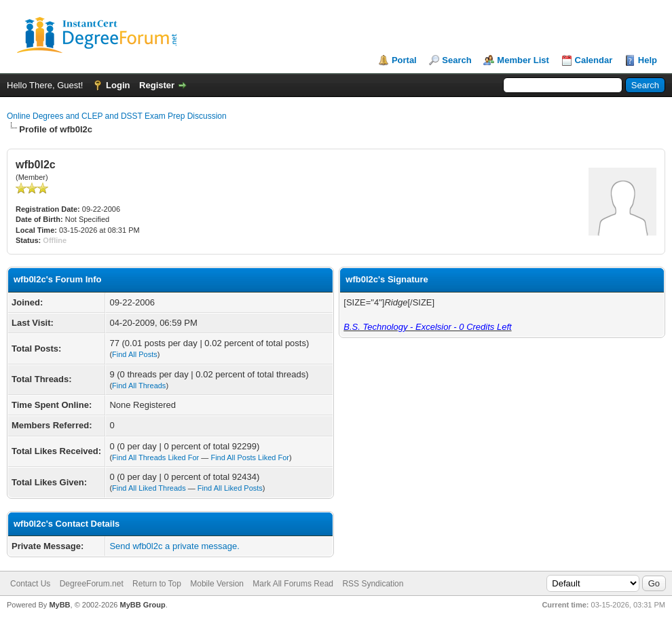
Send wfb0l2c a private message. (174, 546)
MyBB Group (142, 605)
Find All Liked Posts (230, 488)
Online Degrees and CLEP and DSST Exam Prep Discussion (117, 116)
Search (456, 60)
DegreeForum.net (92, 584)
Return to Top (157, 584)
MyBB (59, 605)
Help (648, 60)
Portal (404, 60)
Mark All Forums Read (293, 584)
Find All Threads (139, 386)
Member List (523, 60)
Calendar (594, 60)
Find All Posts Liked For (250, 457)
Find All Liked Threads (149, 488)
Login (118, 85)
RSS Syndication (373, 584)
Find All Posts (135, 354)
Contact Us (30, 584)
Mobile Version (217, 584)
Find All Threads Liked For (155, 457)
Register (157, 85)
